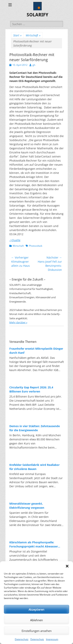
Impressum (52, 639)
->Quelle (15, 240)
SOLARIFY (37, 15)
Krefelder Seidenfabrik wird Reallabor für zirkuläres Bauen (34, 467)
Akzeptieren (36, 609)
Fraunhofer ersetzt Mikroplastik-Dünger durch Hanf (36, 351)
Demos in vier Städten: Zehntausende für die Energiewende (35, 428)
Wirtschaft (33, 35)
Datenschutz (22, 639)
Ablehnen (36, 620)
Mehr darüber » (18, 322)
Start (17, 35)
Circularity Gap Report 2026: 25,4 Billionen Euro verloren (31, 389)
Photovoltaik (36, 246)
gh (34, 65)
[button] (67, 566)
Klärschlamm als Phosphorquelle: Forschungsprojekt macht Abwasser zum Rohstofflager (34, 544)
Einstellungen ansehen (37, 631)
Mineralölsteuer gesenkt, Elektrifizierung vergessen (27, 506)
